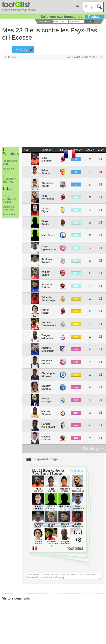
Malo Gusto (48, 235)
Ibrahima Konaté (47, 261)
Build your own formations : (72, 17)
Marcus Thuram (46, 413)
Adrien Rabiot (45, 311)
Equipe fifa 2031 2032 (9, 208)
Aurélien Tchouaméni (49, 324)
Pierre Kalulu (45, 223)
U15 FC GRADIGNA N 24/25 (9, 199)
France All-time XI (9, 170)
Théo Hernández (48, 197)
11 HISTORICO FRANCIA (10, 179)
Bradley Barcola (46, 387)
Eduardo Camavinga (48, 299)
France (13, 57)
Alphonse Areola (47, 185)
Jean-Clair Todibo (48, 286)
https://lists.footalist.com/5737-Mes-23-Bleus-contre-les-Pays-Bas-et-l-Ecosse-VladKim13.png (64, 576)
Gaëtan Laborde (46, 438)
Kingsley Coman (47, 362)
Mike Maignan (47, 159)
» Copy (22, 49)
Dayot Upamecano (49, 248)
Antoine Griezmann (48, 349)
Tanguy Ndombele (48, 337)
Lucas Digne (45, 210)
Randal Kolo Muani (48, 425)
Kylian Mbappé (46, 400)
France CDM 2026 (10, 162)
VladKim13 (73, 57)
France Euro (10, 214)
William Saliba (46, 273)
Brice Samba (46, 172)
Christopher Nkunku (49, 375)
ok (89, 22)
